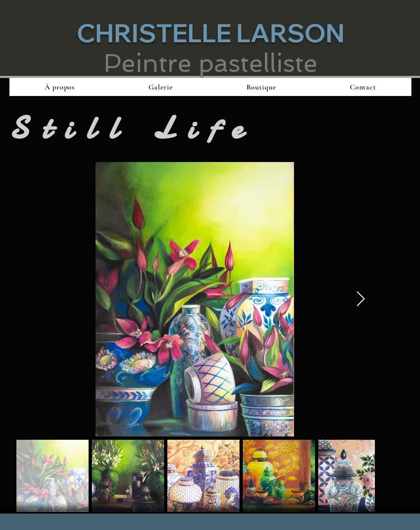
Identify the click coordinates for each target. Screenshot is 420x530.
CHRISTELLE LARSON (211, 33)
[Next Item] (361, 299)
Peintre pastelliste (211, 63)
